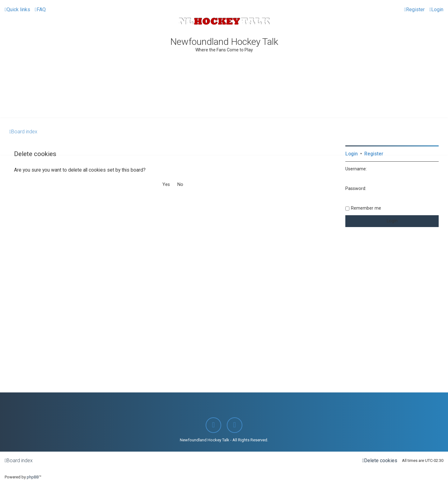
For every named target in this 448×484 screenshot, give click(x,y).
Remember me (366, 208)
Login (352, 154)
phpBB (33, 477)
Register (374, 154)
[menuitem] (40, 10)
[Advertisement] (224, 101)
